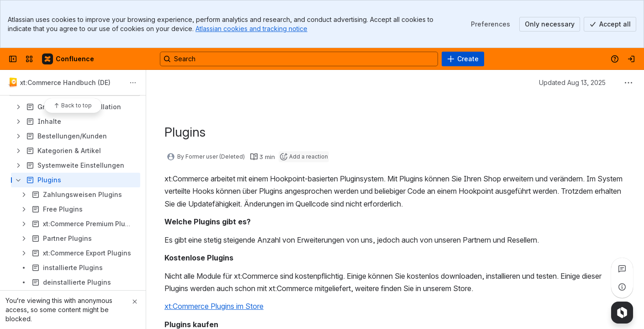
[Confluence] (69, 59)
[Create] (463, 59)
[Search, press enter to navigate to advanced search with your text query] (299, 59)
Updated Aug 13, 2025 (572, 82)
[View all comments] (622, 269)
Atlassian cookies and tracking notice (251, 29)
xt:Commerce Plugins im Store (214, 306)
